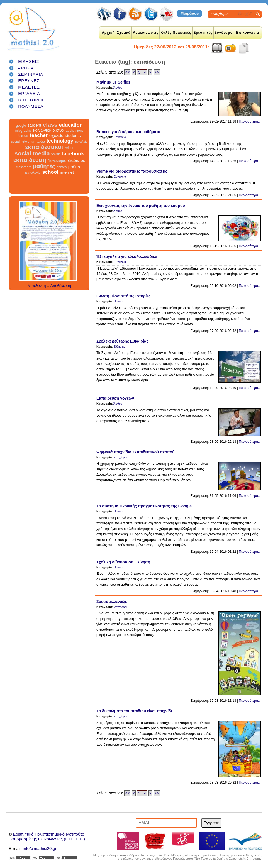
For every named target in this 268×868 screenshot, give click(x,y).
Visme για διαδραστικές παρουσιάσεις (132, 171)
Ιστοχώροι (120, 457)
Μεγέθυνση (37, 286)
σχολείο (56, 135)
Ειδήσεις (119, 346)
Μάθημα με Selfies (113, 82)
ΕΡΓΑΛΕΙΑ (29, 93)
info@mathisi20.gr (40, 848)
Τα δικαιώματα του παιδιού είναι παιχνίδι (134, 711)
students (73, 135)
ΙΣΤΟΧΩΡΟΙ (31, 100)
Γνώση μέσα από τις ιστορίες (123, 296)
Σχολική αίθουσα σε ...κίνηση (123, 562)
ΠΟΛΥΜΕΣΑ (31, 106)
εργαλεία (81, 141)
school (50, 172)
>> (157, 72)
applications (75, 131)
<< (127, 72)
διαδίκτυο (77, 160)
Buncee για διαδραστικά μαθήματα (128, 132)
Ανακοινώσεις (146, 33)
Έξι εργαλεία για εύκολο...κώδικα (127, 256)
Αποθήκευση (61, 286)
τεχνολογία (33, 173)
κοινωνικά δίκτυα (49, 130)
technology (60, 141)
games (62, 167)
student (34, 125)
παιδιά (40, 141)
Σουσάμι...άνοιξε (112, 602)
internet (67, 172)
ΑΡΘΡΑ (26, 68)
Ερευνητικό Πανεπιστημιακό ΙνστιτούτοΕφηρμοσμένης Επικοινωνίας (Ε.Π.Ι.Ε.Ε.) (47, 837)
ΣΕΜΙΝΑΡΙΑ (31, 74)
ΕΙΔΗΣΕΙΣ (29, 61)
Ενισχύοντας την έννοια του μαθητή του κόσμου (141, 206)
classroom (24, 167)
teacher (39, 135)
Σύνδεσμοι (224, 33)
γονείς (56, 154)
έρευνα (23, 136)
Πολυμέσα (121, 301)
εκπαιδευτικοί (44, 147)
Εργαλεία (120, 137)
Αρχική (108, 33)
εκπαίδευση (30, 160)
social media (32, 153)
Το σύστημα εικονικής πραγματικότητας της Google (144, 506)
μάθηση (75, 167)
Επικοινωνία (248, 33)
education (71, 125)
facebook (73, 154)
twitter (69, 148)
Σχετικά (124, 33)
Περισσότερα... (250, 121)
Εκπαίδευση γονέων (115, 398)
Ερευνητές (203, 33)
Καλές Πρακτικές (176, 33)
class (50, 125)
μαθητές (44, 166)
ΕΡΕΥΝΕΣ (29, 81)
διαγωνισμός (57, 161)
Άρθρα (118, 87)
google (21, 126)
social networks (23, 141)
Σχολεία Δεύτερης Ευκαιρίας (122, 341)
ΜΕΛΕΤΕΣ (29, 87)
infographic (24, 131)
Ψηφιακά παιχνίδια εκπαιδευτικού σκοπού (135, 452)
